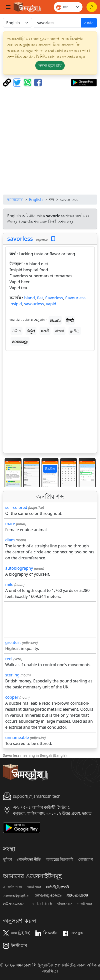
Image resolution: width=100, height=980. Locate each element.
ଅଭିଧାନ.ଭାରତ (13, 904)
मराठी (45, 331)
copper (12, 697)
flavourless (75, 298)
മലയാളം (20, 341)
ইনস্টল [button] (50, 469)
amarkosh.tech (40, 904)
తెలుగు (55, 320)
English (36, 200)
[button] (10, 472)
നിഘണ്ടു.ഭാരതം (48, 895)
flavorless (54, 298)
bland (30, 298)
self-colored (16, 507)
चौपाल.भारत (65, 904)
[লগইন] (92, 7)
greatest (13, 642)
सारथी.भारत (85, 904)
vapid (51, 304)
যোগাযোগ (85, 859)
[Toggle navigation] (8, 7)
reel (9, 659)
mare (10, 524)
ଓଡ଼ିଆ (16, 331)
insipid (16, 304)
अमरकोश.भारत (12, 887)
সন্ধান (89, 23)
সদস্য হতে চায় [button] (50, 66)
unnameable (17, 737)
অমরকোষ (15, 200)
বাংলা (59, 331)
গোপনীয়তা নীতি (29, 859)
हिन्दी (70, 320)
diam (10, 540)
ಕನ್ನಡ (31, 331)
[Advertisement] (50, 141)
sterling (12, 675)
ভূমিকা (7, 859)
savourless (34, 304)
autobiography (19, 568)
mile (9, 584)
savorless (20, 239)
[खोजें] (57, 23)
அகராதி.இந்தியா (16, 895)
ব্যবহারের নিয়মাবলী (60, 859)
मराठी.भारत (34, 887)
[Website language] (68, 7)
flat (40, 298)
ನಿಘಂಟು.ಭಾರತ (77, 895)
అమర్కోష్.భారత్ (57, 887)
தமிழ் (75, 331)
